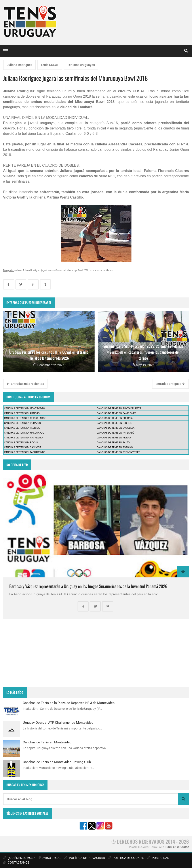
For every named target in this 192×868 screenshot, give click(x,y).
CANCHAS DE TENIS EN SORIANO (115, 447)
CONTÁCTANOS (16, 862)
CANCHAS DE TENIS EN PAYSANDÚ (116, 433)
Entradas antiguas (170, 384)
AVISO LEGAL (49, 858)
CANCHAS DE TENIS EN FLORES (114, 423)
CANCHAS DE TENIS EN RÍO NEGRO (23, 438)
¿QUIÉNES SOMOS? (19, 858)
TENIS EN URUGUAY (177, 847)
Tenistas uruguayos (81, 65)
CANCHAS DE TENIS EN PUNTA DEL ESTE (119, 408)
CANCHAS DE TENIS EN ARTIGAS (22, 413)
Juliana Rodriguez (19, 65)
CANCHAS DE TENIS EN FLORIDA (22, 428)
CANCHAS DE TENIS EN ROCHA (21, 443)
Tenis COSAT (50, 65)
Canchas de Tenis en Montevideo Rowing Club (57, 762)
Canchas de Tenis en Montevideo (47, 742)
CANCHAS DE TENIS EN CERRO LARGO (25, 418)
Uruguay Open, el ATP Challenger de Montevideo (58, 723)
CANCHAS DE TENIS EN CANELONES (117, 413)
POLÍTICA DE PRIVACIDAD (85, 858)
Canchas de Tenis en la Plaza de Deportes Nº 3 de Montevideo (69, 703)
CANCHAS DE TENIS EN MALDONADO (24, 433)
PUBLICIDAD (158, 858)
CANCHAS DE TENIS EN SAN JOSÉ (23, 447)
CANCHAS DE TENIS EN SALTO (113, 443)
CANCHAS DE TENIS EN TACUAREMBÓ (25, 452)
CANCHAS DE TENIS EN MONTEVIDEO (25, 408)
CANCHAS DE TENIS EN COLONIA (115, 418)
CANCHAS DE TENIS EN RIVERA (114, 438)
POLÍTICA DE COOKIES (126, 858)
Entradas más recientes (25, 384)
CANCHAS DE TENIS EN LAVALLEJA (116, 428)
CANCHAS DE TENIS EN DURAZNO (23, 423)
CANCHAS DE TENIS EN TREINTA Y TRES (119, 452)
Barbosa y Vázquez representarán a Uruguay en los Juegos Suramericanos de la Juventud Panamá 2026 (88, 586)
